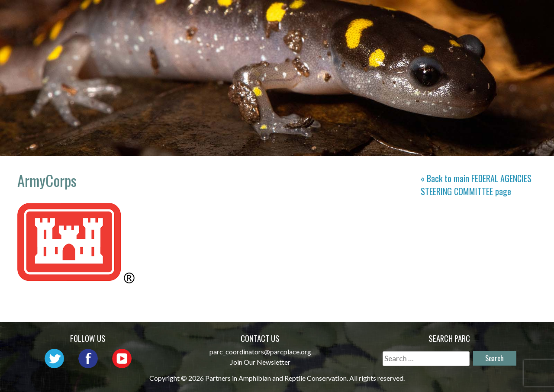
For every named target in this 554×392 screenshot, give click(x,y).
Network (293, 15)
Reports (511, 15)
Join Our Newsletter (260, 362)
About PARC (235, 15)
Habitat (462, 15)
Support (510, 28)
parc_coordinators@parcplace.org (260, 352)
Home (185, 15)
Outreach (348, 15)
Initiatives (407, 15)
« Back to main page (476, 185)
